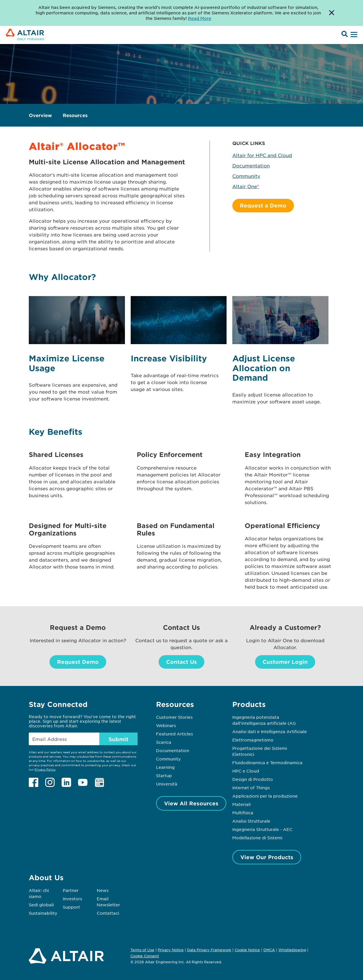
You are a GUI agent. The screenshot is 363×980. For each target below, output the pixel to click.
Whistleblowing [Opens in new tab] (292, 950)
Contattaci (108, 913)
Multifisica (243, 813)
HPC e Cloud (246, 771)
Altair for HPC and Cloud (262, 155)
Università (167, 784)
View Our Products (267, 857)
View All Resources (191, 803)
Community (246, 176)
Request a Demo (263, 205)
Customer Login (285, 662)
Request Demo (78, 662)
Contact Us (181, 662)
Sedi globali (41, 905)
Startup (164, 775)
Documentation (251, 165)
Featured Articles (174, 734)
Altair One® (246, 186)
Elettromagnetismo (253, 740)
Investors (72, 899)
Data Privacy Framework (209, 950)
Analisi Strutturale (251, 821)
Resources (75, 115)
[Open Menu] (353, 35)
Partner (71, 890)
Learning (165, 767)
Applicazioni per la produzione (265, 796)
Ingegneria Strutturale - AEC (262, 829)
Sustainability (43, 913)
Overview (40, 115)
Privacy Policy (45, 769)
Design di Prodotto (253, 779)
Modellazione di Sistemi (257, 838)
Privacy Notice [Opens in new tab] (171, 950)
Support (71, 907)
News (103, 890)
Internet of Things (251, 788)
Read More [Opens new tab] (200, 18)
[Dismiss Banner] (332, 13)
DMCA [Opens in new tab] (269, 950)
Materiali (242, 804)
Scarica (164, 742)
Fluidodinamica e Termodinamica (267, 762)
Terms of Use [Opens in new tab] (142, 950)
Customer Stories (174, 717)
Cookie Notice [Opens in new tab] (247, 950)
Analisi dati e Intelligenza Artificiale (270, 731)
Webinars (166, 725)
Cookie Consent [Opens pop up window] (145, 956)
